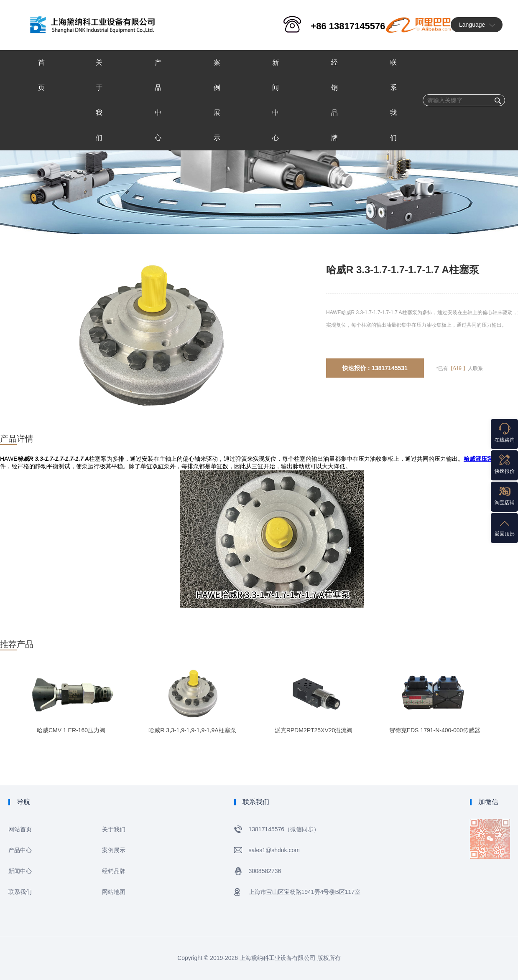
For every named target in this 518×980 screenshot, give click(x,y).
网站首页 (20, 829)
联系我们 (20, 892)
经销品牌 (114, 871)
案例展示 (114, 850)
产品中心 (20, 850)
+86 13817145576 (348, 26)
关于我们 (114, 829)
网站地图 (114, 892)
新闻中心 (20, 871)
